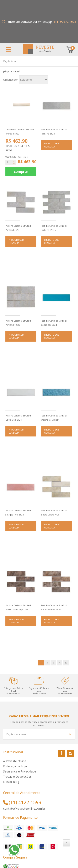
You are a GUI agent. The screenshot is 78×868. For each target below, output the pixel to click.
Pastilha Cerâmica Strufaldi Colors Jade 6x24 (54, 323)
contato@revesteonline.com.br (24, 808)
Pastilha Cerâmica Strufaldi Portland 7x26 (18, 228)
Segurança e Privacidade (20, 771)
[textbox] (39, 61)
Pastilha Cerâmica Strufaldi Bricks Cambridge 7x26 (18, 607)
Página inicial (12, 71)
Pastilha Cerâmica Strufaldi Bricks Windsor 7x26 (54, 607)
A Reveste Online (15, 761)
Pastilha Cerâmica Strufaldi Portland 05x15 (54, 228)
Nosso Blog (11, 782)
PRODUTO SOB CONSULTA (52, 145)
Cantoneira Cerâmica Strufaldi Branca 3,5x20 (20, 132)
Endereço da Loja (15, 766)
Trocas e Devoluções (17, 777)
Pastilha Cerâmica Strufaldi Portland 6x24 (54, 132)
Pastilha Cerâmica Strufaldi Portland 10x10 (18, 323)
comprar (21, 171)
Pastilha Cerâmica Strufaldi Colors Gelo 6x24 (18, 418)
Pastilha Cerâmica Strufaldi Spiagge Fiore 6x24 (18, 513)
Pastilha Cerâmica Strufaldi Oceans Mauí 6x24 (54, 418)
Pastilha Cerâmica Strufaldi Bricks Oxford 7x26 (54, 513)
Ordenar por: (11, 80)
